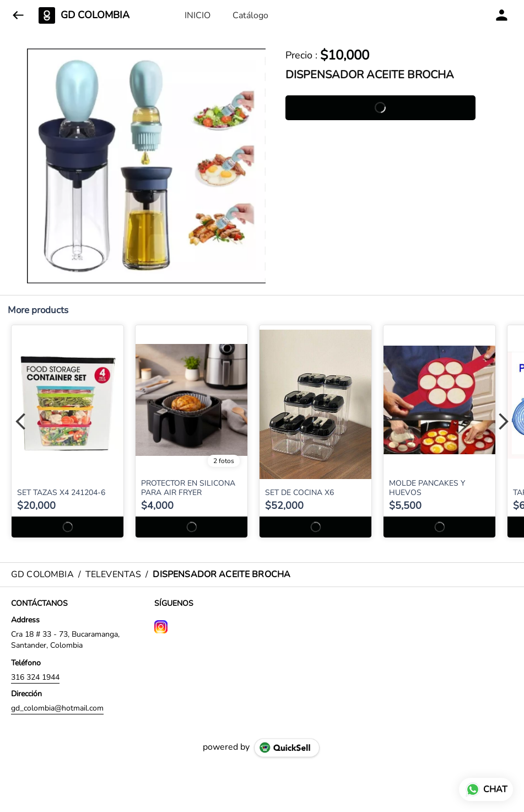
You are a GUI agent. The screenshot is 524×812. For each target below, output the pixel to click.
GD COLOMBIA (95, 15)
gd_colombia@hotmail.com (57, 708)
